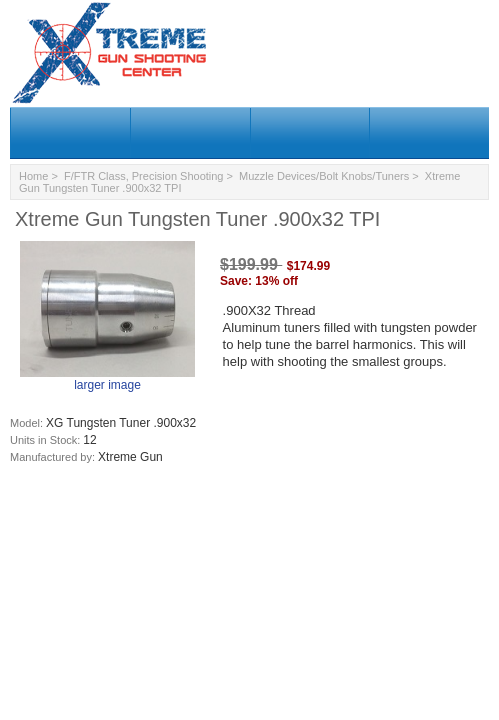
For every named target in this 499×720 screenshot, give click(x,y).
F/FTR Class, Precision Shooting (144, 176)
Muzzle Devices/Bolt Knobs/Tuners (324, 176)
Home (33, 176)
